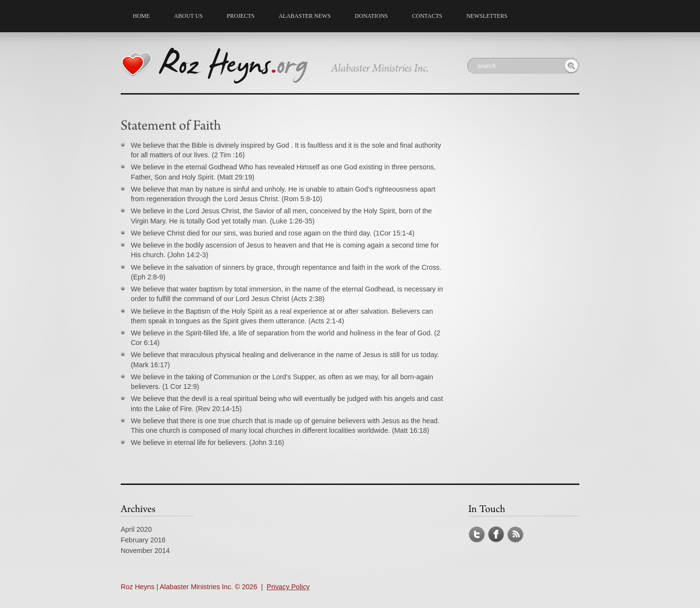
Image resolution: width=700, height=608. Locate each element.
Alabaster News (305, 16)
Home (141, 16)
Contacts (427, 16)
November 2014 (145, 551)
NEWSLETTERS (487, 16)
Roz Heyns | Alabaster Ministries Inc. (177, 587)
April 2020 (136, 529)
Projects (238, 14)
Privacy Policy (288, 587)
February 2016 (143, 540)
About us (186, 14)
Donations (371, 16)
